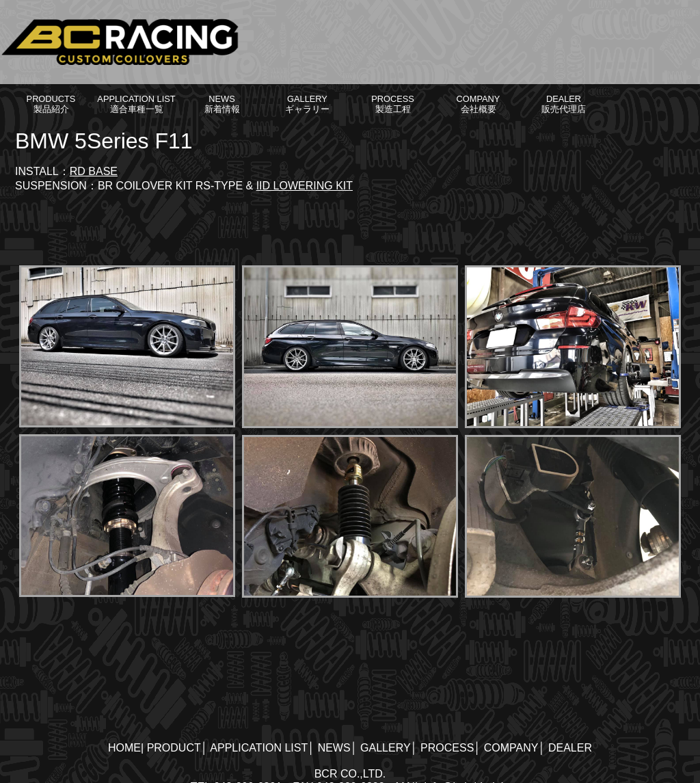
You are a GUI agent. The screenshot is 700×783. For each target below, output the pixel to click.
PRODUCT (174, 748)
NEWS (334, 748)
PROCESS (447, 748)
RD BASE (94, 171)
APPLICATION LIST (259, 748)
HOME (124, 748)
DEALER (570, 748)
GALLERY (386, 748)
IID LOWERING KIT (305, 186)
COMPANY (511, 748)
